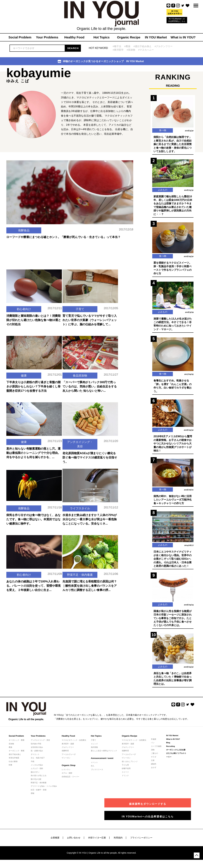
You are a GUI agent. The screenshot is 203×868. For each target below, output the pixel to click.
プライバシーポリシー (141, 841)
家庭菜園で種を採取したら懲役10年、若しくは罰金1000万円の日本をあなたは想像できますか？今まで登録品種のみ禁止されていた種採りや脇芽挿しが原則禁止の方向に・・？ (173, 206)
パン (153, 746)
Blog (168, 746)
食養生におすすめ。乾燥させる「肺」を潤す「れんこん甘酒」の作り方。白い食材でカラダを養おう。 (173, 388)
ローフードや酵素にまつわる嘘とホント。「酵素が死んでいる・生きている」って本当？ (63, 244)
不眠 (33, 765)
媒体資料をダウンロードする (163, 806)
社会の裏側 (13, 765)
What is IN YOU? (173, 743)
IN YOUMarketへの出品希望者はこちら (177, 20)
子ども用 (125, 768)
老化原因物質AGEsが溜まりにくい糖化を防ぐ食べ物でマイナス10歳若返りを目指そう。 (90, 456)
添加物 (11, 747)
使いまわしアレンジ (130, 765)
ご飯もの (154, 757)
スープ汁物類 (156, 750)
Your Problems (38, 740)
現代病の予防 (36, 747)
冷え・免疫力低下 (38, 761)
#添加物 (131, 50)
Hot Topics (96, 740)
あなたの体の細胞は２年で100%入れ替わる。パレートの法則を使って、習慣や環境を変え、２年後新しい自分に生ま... (33, 584)
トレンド (94, 747)
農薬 (10, 751)
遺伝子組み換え (15, 758)
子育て (80, 307)
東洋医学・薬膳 (68, 747)
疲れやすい (35, 775)
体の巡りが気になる (39, 779)
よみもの (163, 190)
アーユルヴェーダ (69, 758)
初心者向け (24, 307)
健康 (24, 374)
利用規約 (118, 841)
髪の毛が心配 (36, 783)
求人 (93, 769)
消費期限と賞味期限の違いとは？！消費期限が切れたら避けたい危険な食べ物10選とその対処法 (34, 318)
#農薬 (127, 46)
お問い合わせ (74, 841)
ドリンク (125, 779)
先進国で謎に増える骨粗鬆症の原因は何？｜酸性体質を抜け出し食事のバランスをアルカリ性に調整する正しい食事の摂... (90, 589)
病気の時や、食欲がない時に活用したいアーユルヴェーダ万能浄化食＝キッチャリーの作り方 (173, 502)
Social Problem (16, 740)
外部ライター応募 (97, 841)
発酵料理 (65, 754)
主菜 (153, 764)
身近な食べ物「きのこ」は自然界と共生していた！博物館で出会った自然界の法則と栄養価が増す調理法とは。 (173, 682)
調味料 (154, 767)
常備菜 (154, 743)
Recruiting (170, 750)
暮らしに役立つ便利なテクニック (104, 754)
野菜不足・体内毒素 (80, 575)
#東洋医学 (118, 50)
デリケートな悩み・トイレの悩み (44, 790)
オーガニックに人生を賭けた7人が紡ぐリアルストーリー (176, 757)
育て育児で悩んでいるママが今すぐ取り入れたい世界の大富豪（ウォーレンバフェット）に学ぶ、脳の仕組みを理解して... (90, 318)
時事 (10, 768)
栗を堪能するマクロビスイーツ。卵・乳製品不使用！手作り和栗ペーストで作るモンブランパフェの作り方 (173, 269)
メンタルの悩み (37, 768)
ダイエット (35, 758)
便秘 (33, 797)
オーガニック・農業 (17, 744)
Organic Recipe (129, 740)
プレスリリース (97, 773)
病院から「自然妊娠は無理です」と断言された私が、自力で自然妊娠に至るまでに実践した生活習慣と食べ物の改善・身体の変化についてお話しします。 (173, 145)
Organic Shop (68, 769)
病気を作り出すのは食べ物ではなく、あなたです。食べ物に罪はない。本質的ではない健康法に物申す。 (33, 518)
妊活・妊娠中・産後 (39, 793)
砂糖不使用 (126, 772)
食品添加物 (80, 374)
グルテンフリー (68, 751)
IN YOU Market (172, 739)
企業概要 (55, 841)
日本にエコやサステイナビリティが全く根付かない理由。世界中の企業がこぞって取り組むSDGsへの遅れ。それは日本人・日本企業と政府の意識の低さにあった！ (173, 562)
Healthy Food (68, 740)
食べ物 (163, 131)
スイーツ (125, 775)
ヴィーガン (66, 761)
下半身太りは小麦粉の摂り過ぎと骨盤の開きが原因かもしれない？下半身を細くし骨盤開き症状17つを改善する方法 (33, 385)
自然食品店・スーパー (70, 780)
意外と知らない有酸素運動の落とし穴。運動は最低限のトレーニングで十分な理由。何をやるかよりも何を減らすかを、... (33, 451)
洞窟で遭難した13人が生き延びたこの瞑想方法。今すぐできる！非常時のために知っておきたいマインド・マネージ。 (173, 325)
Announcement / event (102, 762)
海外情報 (94, 751)
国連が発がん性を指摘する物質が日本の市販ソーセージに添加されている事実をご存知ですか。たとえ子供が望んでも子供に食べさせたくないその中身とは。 (173, 621)
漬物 (153, 753)
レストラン (66, 773)
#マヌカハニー (146, 50)
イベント (94, 766)
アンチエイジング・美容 (80, 442)
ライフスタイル (80, 507)
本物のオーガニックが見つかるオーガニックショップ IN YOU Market (101, 61)
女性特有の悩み (37, 751)
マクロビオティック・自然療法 (74, 744)
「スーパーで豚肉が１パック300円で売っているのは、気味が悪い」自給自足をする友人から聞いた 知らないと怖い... (90, 385)
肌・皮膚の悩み (37, 754)
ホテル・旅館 (67, 776)
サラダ (154, 760)
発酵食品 (24, 238)
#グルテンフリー (164, 46)
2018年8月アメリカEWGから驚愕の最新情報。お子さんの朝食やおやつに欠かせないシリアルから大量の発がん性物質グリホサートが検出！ (173, 446)
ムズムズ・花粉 (37, 772)
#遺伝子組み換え (142, 46)
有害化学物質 (14, 761)
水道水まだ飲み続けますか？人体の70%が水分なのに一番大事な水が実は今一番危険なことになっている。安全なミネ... (90, 518)
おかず (154, 771)
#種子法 (117, 46)
